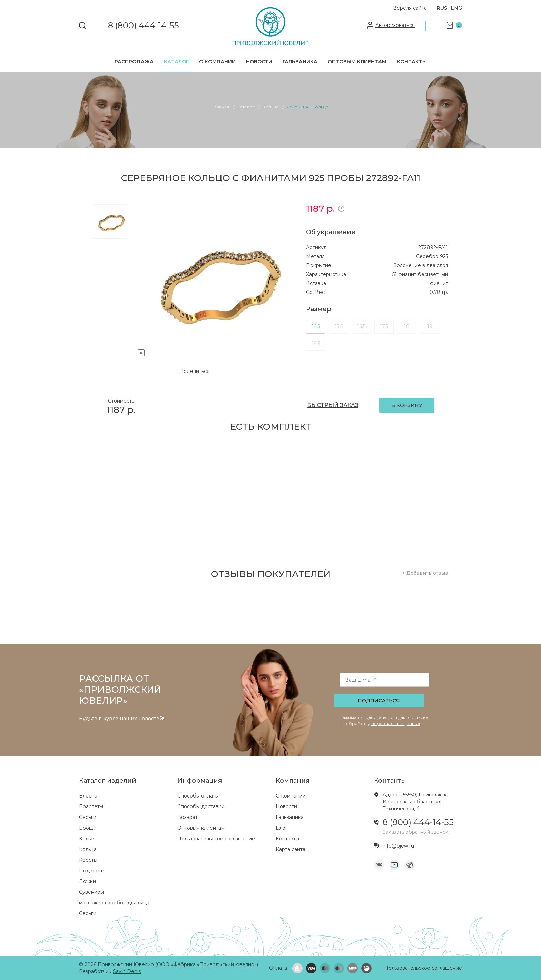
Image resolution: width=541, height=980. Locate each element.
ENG (456, 8)
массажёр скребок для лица (114, 903)
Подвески (92, 871)
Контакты (412, 62)
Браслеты (91, 806)
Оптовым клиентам (357, 62)
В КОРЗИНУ (407, 405)
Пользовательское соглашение (216, 839)
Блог (282, 828)
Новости (259, 62)
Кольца (88, 849)
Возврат (188, 817)
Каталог (176, 62)
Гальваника (300, 62)
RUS (442, 8)
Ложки (87, 881)
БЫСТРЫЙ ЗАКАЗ (333, 405)
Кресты (88, 860)
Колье (86, 839)
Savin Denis (127, 971)
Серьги (88, 817)
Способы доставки (201, 806)
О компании (217, 62)
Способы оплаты (198, 796)
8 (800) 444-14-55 (144, 26)
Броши (88, 828)
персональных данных (396, 724)
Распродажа (134, 62)
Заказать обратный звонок (416, 832)
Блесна (88, 796)
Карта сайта (291, 849)
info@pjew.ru (398, 846)
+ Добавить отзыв (425, 573)
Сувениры (91, 892)
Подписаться (379, 701)
